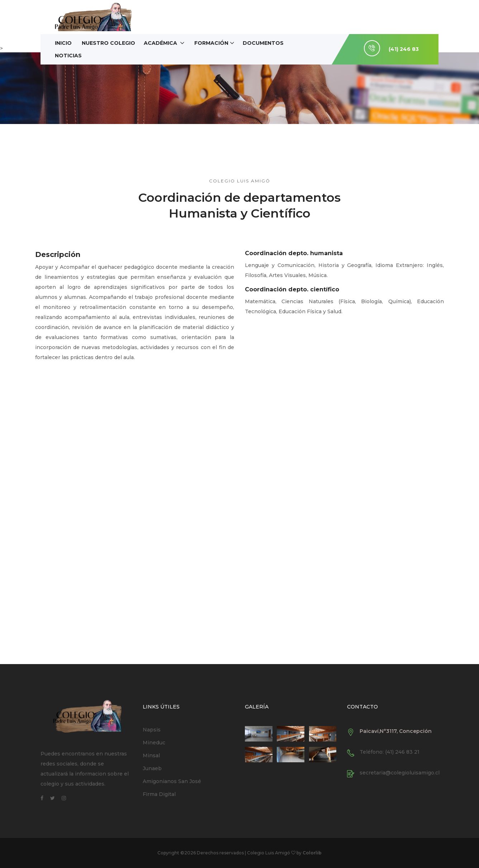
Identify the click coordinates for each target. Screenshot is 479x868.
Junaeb (152, 768)
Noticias (68, 56)
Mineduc (154, 743)
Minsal (151, 755)
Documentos (263, 43)
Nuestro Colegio (108, 43)
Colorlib (312, 853)
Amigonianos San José (172, 781)
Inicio (63, 43)
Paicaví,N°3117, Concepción (396, 731)
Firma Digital (159, 794)
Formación (211, 43)
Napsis (152, 730)
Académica (161, 43)
